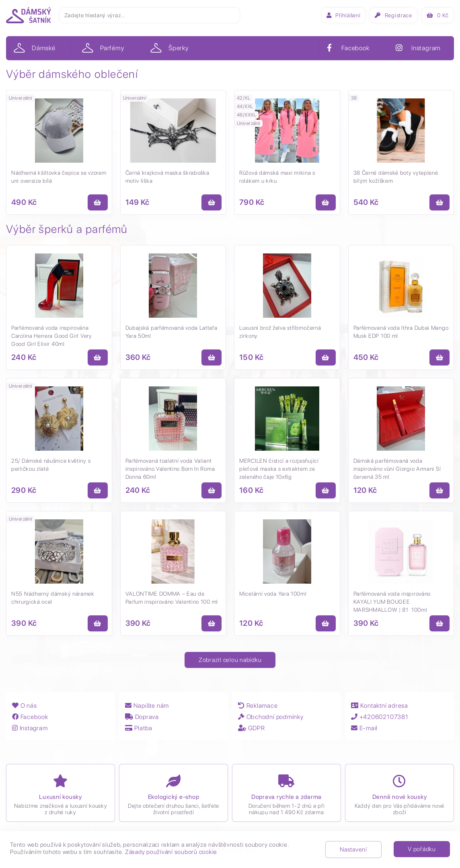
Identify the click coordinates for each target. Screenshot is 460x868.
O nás (25, 706)
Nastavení (353, 850)
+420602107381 (381, 717)
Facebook (30, 717)
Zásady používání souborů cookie (171, 852)
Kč (438, 15)
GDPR (252, 728)
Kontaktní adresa (380, 706)
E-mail (365, 728)
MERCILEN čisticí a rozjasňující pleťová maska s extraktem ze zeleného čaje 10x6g (279, 469)
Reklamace (258, 706)
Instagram (31, 728)
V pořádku (422, 849)
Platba (139, 728)
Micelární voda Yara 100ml (273, 594)
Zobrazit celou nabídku (230, 660)
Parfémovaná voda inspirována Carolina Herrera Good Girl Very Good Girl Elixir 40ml (52, 336)
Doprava (142, 717)
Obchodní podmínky (271, 717)
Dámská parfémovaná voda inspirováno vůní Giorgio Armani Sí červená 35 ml (397, 469)
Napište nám (148, 706)
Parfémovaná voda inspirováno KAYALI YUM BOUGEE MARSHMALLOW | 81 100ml (392, 602)
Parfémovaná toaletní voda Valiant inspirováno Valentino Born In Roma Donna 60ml (170, 469)
